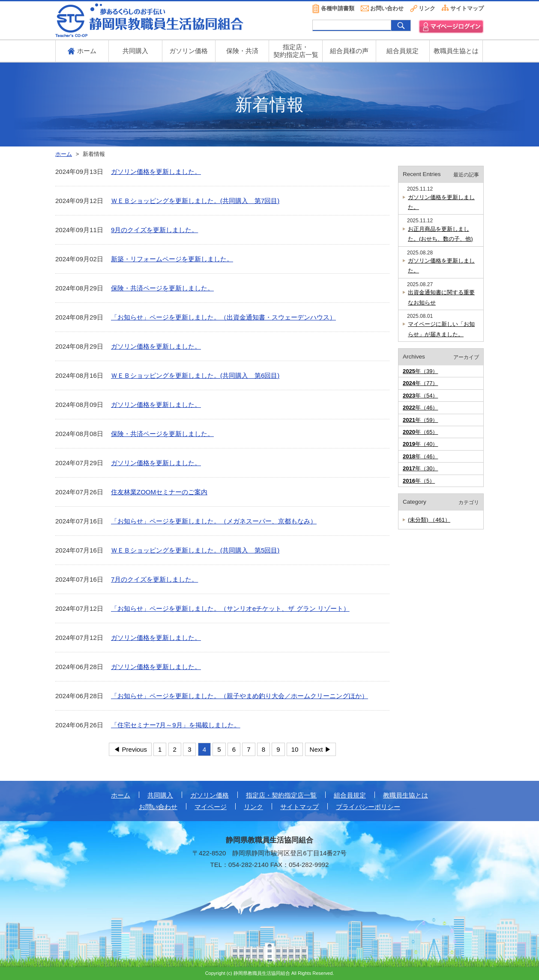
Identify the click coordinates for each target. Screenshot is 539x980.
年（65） (420, 432)
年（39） (420, 371)
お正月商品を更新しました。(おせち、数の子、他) (440, 234)
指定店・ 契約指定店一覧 (296, 51)
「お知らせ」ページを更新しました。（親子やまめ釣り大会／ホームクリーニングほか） (240, 696)
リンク (427, 8)
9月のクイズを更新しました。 (154, 230)
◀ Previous (130, 749)
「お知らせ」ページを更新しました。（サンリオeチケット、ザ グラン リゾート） (230, 608)
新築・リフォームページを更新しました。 (172, 259)
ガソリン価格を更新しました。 (156, 172)
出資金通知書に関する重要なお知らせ (441, 297)
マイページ (211, 807)
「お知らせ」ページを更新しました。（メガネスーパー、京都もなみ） (214, 521)
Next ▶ (320, 749)
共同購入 (135, 51)
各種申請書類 (338, 8)
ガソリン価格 (189, 51)
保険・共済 (242, 51)
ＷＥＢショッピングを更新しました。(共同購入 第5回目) (195, 550)
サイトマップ (467, 8)
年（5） (419, 481)
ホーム (121, 795)
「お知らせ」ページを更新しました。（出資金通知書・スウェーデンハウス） (223, 317)
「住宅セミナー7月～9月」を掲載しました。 (176, 725)
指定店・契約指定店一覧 (281, 795)
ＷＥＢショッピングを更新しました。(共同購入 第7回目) (195, 201)
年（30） (420, 468)
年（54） (420, 396)
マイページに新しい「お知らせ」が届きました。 (441, 329)
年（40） (420, 444)
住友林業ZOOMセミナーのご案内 (159, 492)
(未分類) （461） (429, 520)
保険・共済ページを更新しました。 (162, 288)
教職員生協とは (456, 51)
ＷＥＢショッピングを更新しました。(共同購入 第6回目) (195, 375)
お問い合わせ (387, 8)
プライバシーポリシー (368, 807)
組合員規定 (403, 51)
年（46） (420, 408)
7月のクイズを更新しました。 (154, 579)
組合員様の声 (349, 51)
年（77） (420, 383)
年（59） (420, 420)
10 (295, 749)
